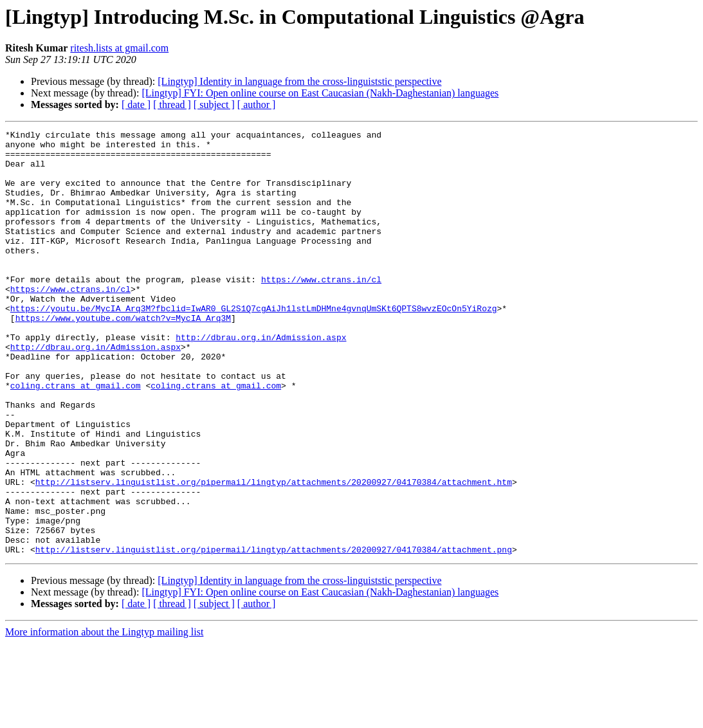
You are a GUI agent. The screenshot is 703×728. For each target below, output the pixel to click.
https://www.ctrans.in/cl (321, 310)
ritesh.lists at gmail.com (119, 48)
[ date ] (136, 105)
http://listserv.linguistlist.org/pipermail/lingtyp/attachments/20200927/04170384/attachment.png (274, 634)
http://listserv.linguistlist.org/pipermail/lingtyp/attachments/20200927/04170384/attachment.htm (274, 553)
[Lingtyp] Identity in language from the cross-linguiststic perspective (299, 81)
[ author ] (257, 105)
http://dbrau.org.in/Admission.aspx (261, 379)
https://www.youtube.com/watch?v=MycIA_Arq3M (123, 356)
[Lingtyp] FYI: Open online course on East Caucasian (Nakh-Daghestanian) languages (320, 93)
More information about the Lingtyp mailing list (104, 717)
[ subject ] (214, 105)
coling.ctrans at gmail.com (76, 437)
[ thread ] (172, 105)
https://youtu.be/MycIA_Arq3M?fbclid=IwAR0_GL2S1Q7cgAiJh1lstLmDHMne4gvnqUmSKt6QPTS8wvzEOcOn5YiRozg (254, 345)
